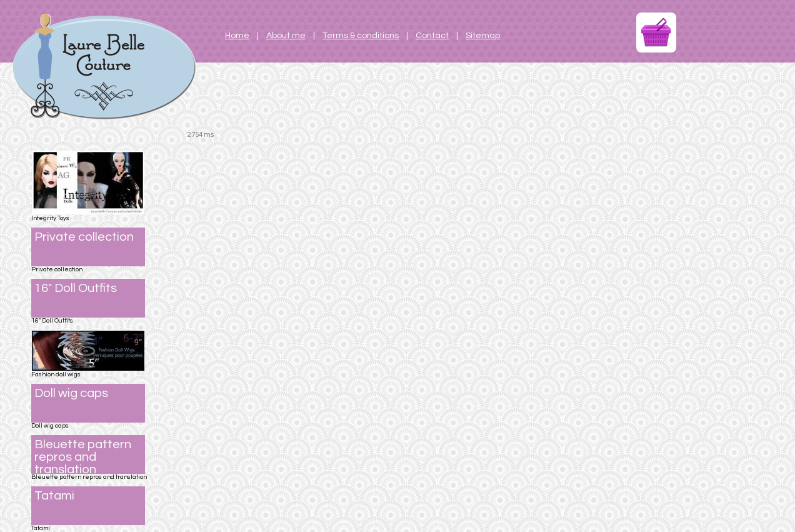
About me (286, 36)
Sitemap (483, 36)
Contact (432, 36)
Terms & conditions (361, 36)
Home (237, 36)
